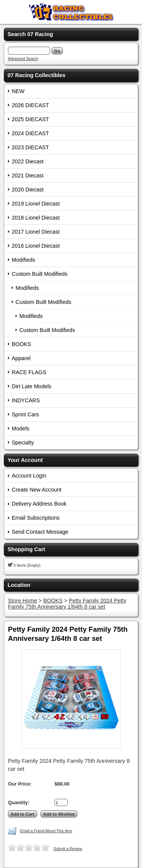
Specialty (23, 443)
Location (19, 585)
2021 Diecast (28, 175)
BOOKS (21, 344)
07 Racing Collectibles (37, 75)
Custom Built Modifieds (40, 274)
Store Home (23, 601)
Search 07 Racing (30, 34)
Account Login (29, 476)
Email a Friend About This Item (46, 831)
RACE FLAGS (29, 372)
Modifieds (23, 260)
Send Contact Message (40, 532)
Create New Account (37, 490)
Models (20, 428)
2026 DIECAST (30, 105)
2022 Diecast (28, 161)
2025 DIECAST (30, 119)
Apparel (21, 358)
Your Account (25, 460)
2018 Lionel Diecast (36, 218)
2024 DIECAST (30, 133)
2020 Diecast (28, 190)
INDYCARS (26, 400)
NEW (18, 91)
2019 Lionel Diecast (36, 204)
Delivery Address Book (39, 504)
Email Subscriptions (36, 518)
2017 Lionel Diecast (36, 232)
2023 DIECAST (30, 147)
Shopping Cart (26, 549)
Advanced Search (23, 59)
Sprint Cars (25, 414)
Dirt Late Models (32, 386)
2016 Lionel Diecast (36, 246)
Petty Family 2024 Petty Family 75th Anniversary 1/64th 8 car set (67, 604)
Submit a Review (68, 849)
